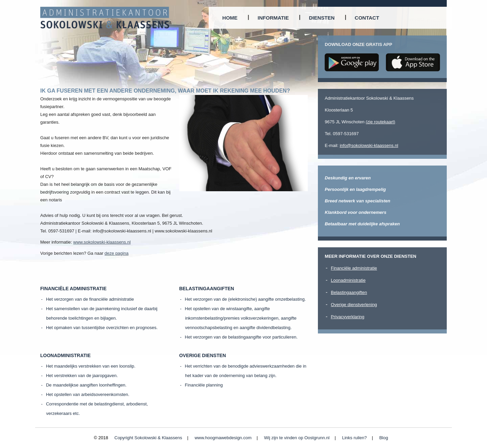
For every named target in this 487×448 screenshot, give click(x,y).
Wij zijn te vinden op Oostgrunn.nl (297, 438)
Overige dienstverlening (354, 305)
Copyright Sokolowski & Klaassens (148, 438)
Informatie (273, 18)
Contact (367, 18)
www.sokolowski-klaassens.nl (102, 242)
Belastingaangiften (349, 292)
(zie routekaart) (380, 122)
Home (230, 18)
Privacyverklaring (347, 317)
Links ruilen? (354, 438)
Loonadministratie (348, 280)
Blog (384, 438)
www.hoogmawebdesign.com (223, 438)
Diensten (322, 18)
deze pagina (117, 253)
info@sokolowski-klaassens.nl (369, 145)
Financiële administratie (354, 268)
